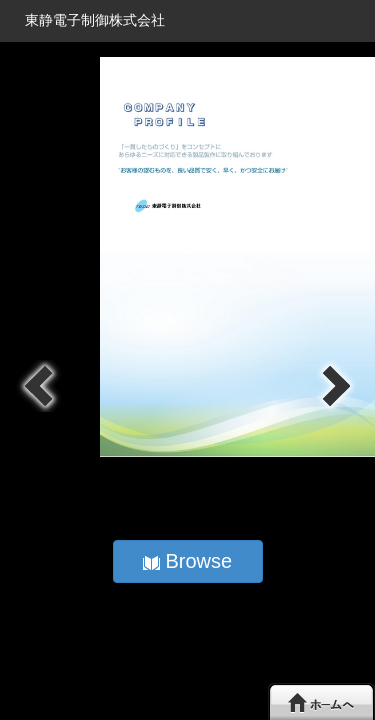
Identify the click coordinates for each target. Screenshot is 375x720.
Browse (187, 561)
